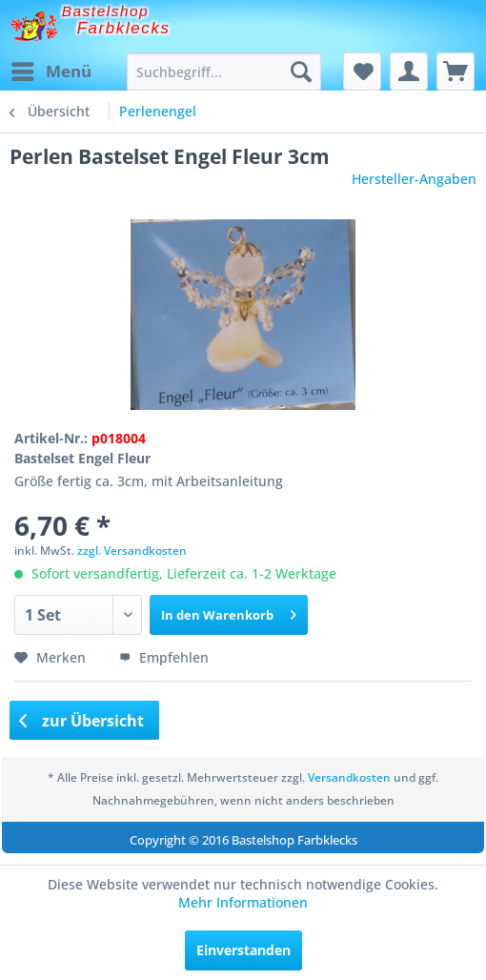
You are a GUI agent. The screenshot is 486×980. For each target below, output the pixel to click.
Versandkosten (349, 777)
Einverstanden (243, 950)
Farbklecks (124, 28)
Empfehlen (164, 657)
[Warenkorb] (456, 71)
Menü (51, 69)
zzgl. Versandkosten (132, 551)
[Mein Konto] (409, 71)
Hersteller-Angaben (414, 179)
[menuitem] (51, 71)
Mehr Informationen (243, 902)
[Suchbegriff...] (224, 71)
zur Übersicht (82, 721)
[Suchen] (301, 71)
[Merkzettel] (362, 71)
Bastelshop (106, 11)
